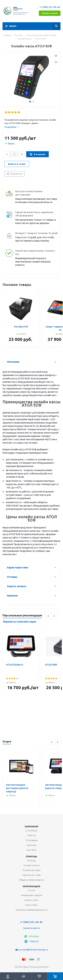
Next (54, 616)
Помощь (32, 856)
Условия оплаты (32, 865)
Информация (32, 886)
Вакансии (32, 845)
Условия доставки (32, 870)
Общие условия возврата (32, 880)
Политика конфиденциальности (32, 910)
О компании (32, 831)
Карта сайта (32, 905)
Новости (32, 835)
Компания (32, 826)
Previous (48, 616)
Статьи (32, 890)
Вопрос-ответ (32, 900)
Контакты (32, 850)
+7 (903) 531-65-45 (50, 7)
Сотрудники (32, 840)
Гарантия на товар (32, 875)
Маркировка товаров (32, 895)
